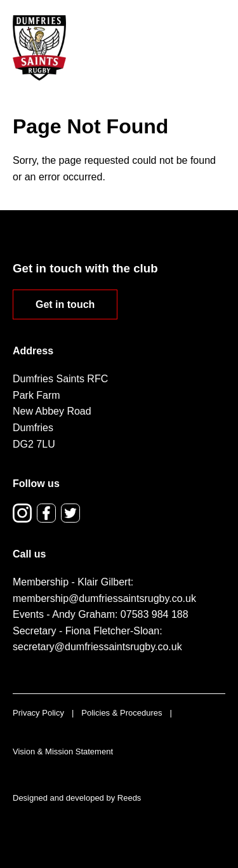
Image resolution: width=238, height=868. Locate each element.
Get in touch (65, 304)
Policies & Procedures (122, 713)
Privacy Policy (38, 713)
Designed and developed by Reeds (77, 798)
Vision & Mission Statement (63, 751)
